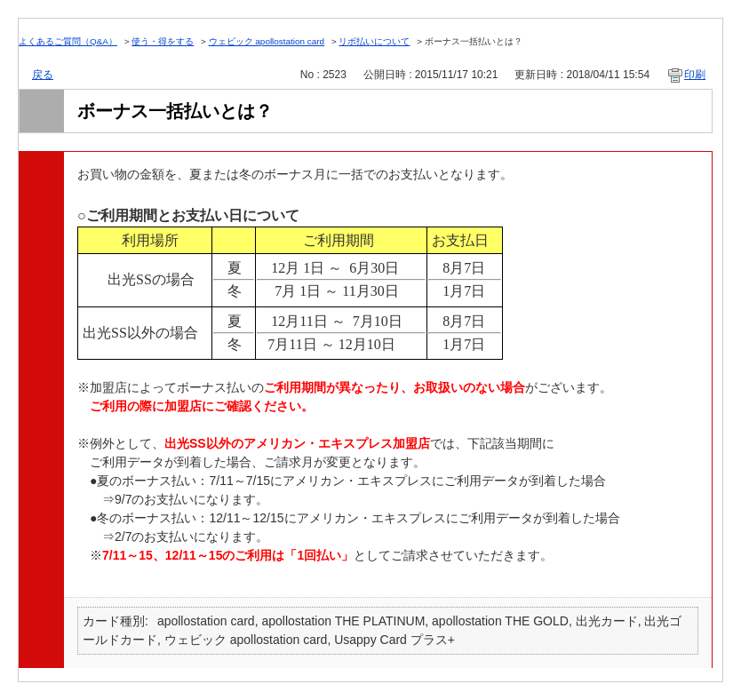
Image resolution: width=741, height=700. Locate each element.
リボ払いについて (374, 41)
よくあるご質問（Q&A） (68, 41)
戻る (43, 75)
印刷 (695, 75)
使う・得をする (163, 41)
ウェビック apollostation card (267, 41)
